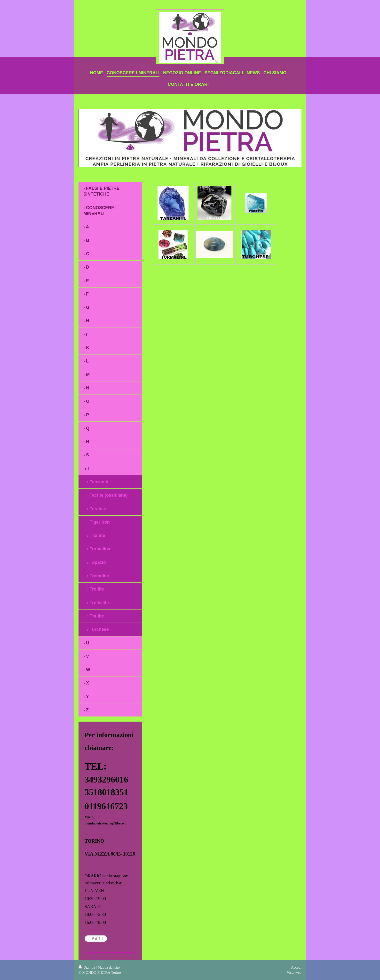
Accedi (296, 967)
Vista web (294, 972)
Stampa (87, 967)
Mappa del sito (109, 967)
